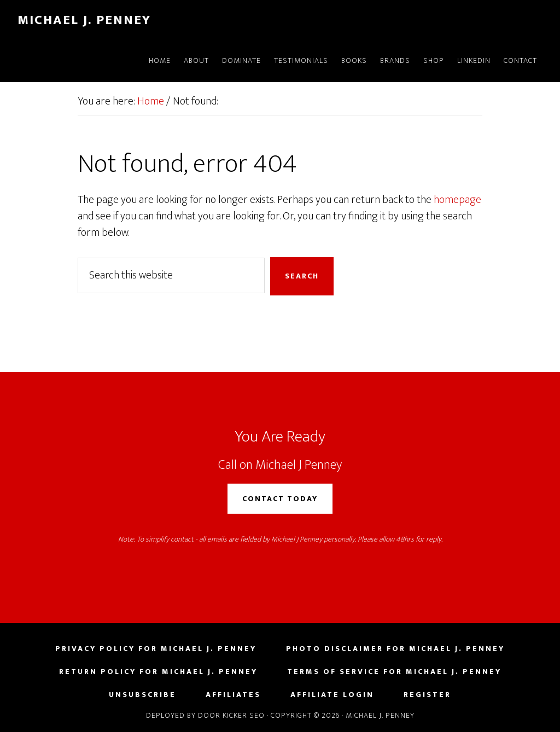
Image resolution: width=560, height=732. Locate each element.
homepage (457, 200)
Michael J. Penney (84, 20)
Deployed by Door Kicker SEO (205, 715)
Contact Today (280, 499)
